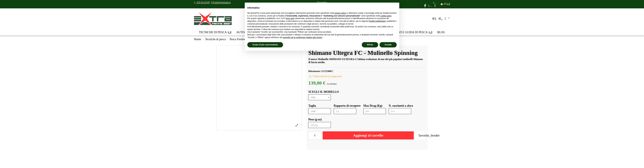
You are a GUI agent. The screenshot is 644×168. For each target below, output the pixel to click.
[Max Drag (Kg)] (375, 111)
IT (445, 4)
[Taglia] (320, 111)
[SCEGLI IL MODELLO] (320, 97)
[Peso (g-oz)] (320, 125)
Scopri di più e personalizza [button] (265, 45)
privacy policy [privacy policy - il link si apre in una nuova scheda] (340, 13)
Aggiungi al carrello (368, 135)
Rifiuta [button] (370, 45)
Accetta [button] (388, 45)
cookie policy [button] (386, 16)
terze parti (290, 18)
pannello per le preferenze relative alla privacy (303, 37)
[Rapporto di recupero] (345, 111)
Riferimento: (315, 71)
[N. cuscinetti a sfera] (400, 111)
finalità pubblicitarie (377, 21)
